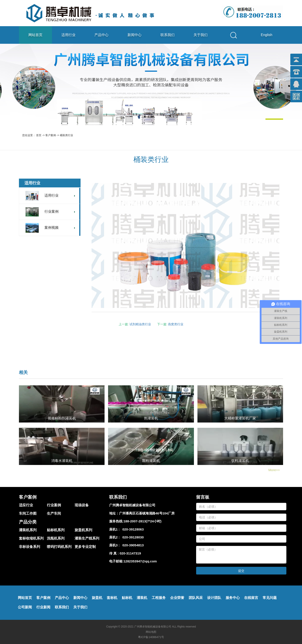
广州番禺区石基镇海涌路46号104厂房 (147, 513)
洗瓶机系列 (56, 538)
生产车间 (54, 513)
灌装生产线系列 (87, 538)
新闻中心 (134, 35)
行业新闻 (43, 607)
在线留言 (251, 598)
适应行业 (26, 505)
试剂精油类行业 (140, 324)
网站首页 (35, 35)
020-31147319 (130, 553)
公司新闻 (25, 607)
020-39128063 (132, 529)
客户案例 (51, 135)
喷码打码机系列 (59, 547)
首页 (39, 135)
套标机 (112, 598)
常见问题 (270, 598)
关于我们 (201, 35)
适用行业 (68, 35)
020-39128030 (132, 537)
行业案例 (54, 505)
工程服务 (159, 598)
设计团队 (214, 598)
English (267, 35)
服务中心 (233, 598)
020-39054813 (132, 545)
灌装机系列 (28, 530)
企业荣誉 (177, 598)
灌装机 (142, 598)
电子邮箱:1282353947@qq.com (133, 561)
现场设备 (82, 505)
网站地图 (151, 632)
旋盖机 (97, 598)
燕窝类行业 (176, 324)
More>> (274, 470)
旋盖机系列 (83, 530)
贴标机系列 (56, 530)
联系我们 (168, 35)
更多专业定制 (85, 547)
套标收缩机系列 (31, 538)
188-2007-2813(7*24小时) (143, 521)
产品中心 (101, 35)
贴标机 (127, 598)
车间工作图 (28, 513)
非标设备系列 (29, 547)
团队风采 (196, 598)
